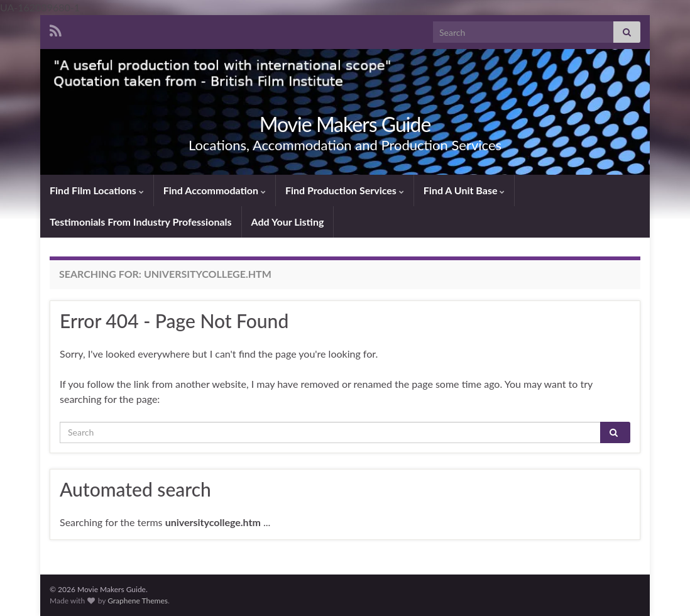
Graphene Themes (138, 601)
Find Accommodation (215, 190)
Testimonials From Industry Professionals (141, 222)
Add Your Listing (288, 222)
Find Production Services (345, 190)
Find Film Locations (97, 190)
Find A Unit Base (464, 190)
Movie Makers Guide (345, 124)
